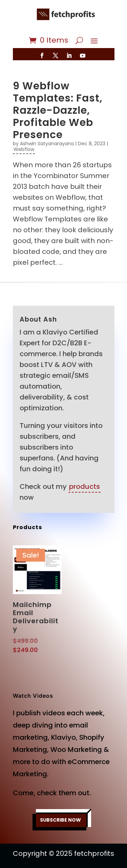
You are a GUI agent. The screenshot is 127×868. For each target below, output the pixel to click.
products (84, 486)
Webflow (24, 149)
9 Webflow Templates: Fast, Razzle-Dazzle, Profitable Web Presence (58, 110)
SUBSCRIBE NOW (60, 820)
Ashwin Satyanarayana (47, 144)
